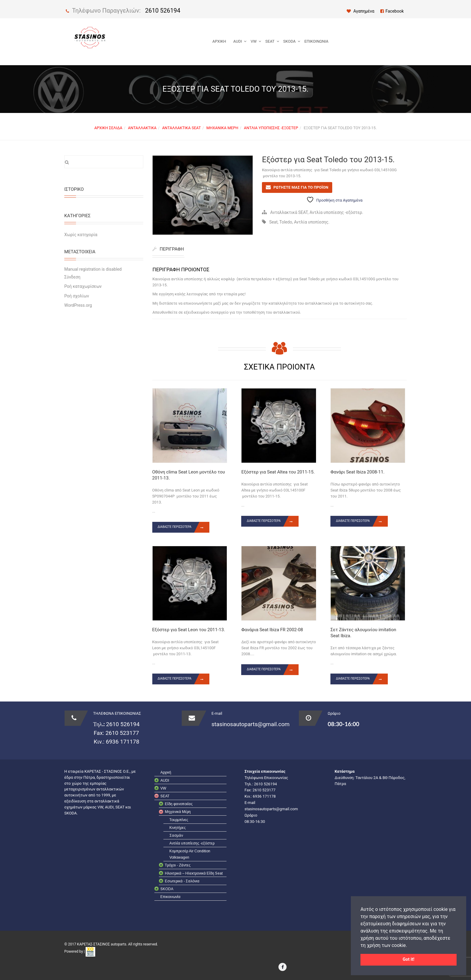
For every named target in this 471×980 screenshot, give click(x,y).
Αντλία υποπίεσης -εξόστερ (271, 128)
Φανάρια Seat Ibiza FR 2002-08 (272, 630)
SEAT (270, 41)
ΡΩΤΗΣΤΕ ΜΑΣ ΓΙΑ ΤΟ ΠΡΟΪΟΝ (301, 187)
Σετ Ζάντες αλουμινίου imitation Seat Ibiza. (363, 633)
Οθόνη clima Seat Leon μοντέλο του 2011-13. (189, 475)
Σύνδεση (72, 277)
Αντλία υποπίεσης (311, 222)
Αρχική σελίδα (108, 128)
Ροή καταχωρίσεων (83, 286)
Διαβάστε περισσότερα (184, 527)
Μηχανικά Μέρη (222, 128)
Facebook (392, 11)
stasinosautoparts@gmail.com (251, 724)
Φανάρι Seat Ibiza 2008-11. (357, 472)
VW (254, 41)
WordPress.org (78, 305)
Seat (273, 222)
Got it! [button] (409, 959)
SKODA (290, 41)
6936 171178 (122, 742)
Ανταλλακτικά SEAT (182, 128)
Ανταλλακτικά (142, 128)
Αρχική (219, 41)
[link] (90, 952)
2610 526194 (163, 11)
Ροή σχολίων (77, 296)
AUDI (238, 41)
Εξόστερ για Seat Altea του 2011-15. (278, 472)
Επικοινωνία (316, 41)
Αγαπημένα (361, 11)
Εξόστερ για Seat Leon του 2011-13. (189, 630)
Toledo (286, 222)
